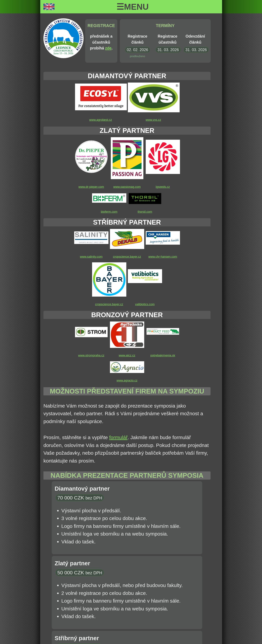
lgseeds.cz (163, 187)
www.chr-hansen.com (163, 257)
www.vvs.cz (153, 120)
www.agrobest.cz (101, 120)
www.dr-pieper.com (91, 187)
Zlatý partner (127, 131)
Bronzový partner (127, 315)
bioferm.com (109, 212)
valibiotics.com (145, 304)
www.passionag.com (127, 187)
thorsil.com (145, 212)
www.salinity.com (91, 257)
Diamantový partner (127, 76)
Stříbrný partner (127, 222)
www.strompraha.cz (91, 355)
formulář (118, 437)
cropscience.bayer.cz (127, 257)
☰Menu (133, 7)
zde (108, 48)
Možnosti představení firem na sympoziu (127, 391)
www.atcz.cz (127, 355)
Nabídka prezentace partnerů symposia (127, 475)
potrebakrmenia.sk (163, 355)
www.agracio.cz (127, 380)
